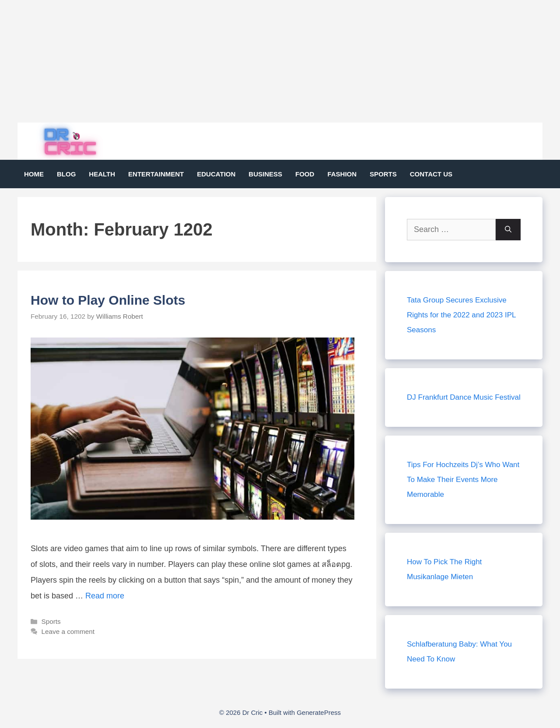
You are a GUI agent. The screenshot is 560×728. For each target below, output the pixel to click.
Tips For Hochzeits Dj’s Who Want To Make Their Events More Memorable (463, 480)
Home (34, 174)
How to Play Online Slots (108, 300)
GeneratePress (319, 712)
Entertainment (156, 174)
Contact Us (431, 174)
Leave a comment (68, 631)
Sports (383, 174)
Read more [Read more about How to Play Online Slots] (105, 596)
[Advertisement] (262, 61)
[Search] (508, 230)
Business (265, 174)
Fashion (342, 174)
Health (102, 174)
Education (216, 174)
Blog (66, 174)
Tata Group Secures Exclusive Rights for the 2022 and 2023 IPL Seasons (461, 315)
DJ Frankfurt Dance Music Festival (464, 397)
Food (305, 174)
